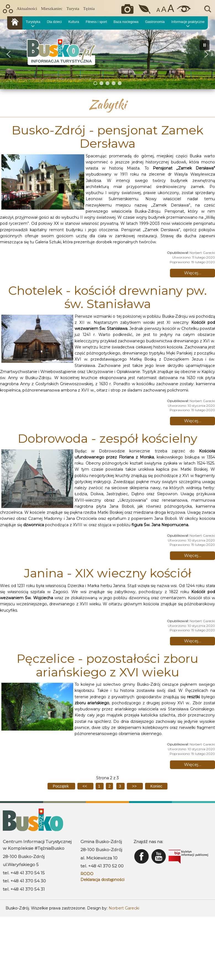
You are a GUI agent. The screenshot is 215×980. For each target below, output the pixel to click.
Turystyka (33, 22)
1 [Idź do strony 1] (100, 786)
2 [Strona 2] (109, 786)
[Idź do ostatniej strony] (156, 786)
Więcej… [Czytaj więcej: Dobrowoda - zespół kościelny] (193, 555)
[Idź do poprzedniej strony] (85, 786)
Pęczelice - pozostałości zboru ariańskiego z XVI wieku (107, 665)
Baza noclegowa (126, 22)
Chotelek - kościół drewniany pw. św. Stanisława (107, 297)
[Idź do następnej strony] (135, 786)
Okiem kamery (129, 9)
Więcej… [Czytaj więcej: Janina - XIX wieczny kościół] (193, 641)
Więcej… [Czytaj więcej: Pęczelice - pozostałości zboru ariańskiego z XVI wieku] (193, 764)
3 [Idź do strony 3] (120, 786)
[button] (9, 54)
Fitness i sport (96, 22)
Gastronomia (155, 22)
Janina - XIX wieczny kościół (108, 573)
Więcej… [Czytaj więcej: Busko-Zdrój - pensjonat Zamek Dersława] (193, 273)
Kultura (74, 22)
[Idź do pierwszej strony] (61, 786)
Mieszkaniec (52, 8)
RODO (87, 874)
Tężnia (89, 8)
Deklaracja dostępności (102, 880)
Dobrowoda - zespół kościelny (107, 438)
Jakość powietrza (145, 9)
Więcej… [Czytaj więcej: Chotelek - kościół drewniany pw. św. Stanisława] (193, 421)
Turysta (73, 8)
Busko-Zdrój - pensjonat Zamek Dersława (107, 137)
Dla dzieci (54, 22)
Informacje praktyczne (188, 22)
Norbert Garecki (124, 908)
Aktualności (27, 8)
